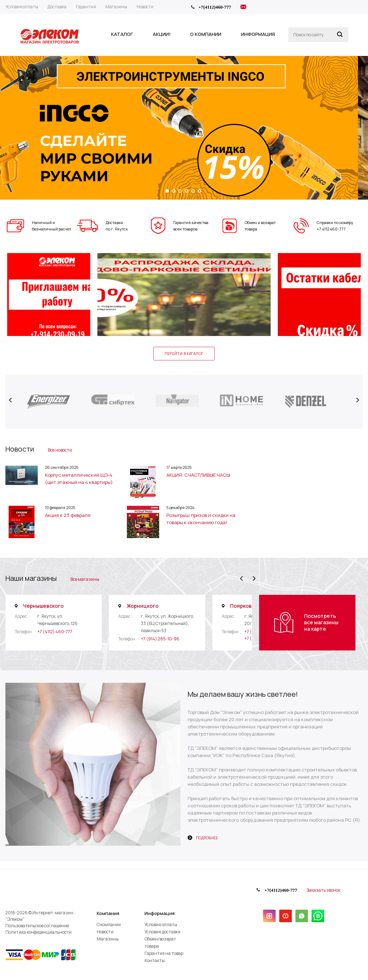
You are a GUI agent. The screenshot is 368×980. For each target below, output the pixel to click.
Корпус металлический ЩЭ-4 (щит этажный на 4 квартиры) (79, 479)
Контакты (155, 960)
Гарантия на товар (164, 953)
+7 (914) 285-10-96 (160, 639)
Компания (108, 913)
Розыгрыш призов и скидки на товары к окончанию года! (201, 519)
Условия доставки (162, 932)
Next (357, 400)
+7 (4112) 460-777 (55, 632)
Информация (160, 913)
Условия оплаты (161, 925)
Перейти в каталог (184, 354)
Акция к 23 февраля (68, 515)
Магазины (108, 939)
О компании (109, 925)
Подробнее (207, 838)
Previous (11, 400)
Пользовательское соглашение (37, 926)
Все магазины (85, 579)
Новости (105, 932)
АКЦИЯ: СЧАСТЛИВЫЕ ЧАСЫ (198, 475)
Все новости (60, 450)
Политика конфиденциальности (38, 932)
